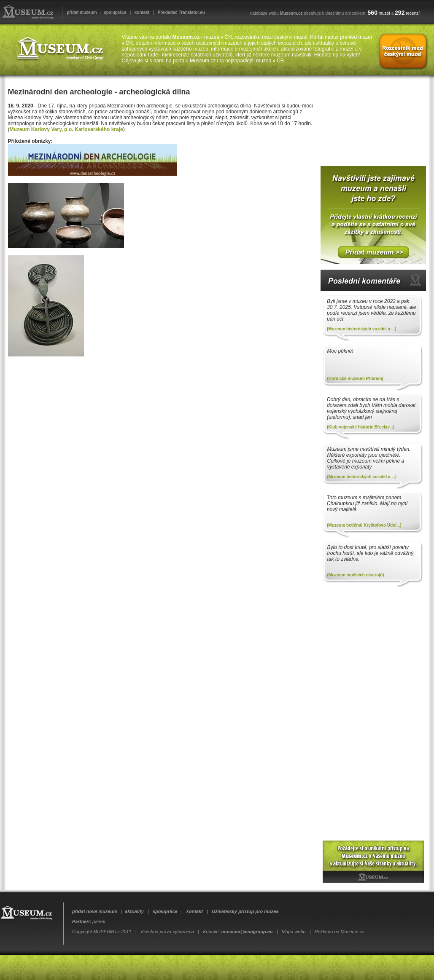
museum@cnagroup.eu (247, 932)
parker (99, 921)
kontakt (142, 12)
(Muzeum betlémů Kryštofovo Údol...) (364, 525)
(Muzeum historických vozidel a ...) (361, 329)
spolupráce (115, 12)
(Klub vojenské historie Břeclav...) (361, 427)
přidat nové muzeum (95, 911)
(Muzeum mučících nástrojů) (356, 575)
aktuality (134, 911)
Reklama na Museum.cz (340, 932)
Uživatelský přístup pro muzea (245, 911)
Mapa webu (294, 932)
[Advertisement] (371, 118)
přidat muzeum (82, 12)
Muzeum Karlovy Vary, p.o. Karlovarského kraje (66, 129)
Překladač (168, 12)
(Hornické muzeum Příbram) (355, 379)
